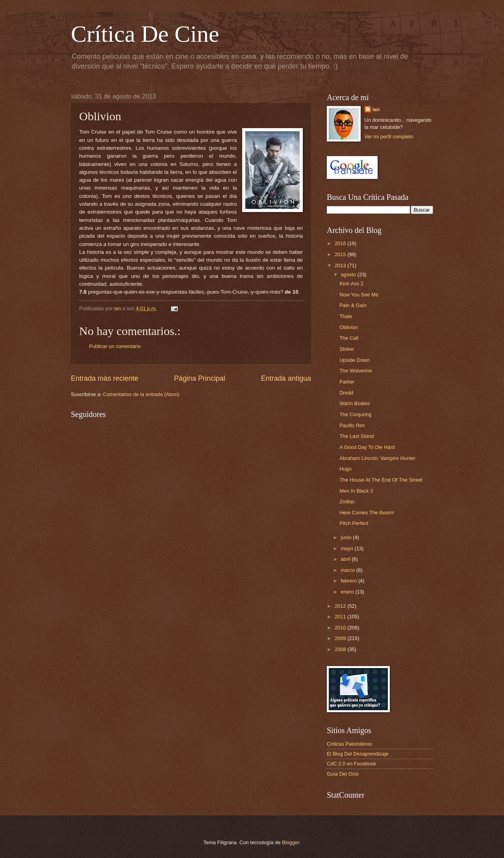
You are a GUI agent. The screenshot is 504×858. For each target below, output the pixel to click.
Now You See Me (359, 295)
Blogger (291, 842)
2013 (341, 265)
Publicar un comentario (115, 346)
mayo (347, 548)
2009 (341, 638)
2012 (341, 606)
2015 (341, 254)
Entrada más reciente (105, 378)
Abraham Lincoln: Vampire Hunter (377, 458)
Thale (346, 316)
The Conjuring (355, 414)
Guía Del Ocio (343, 774)
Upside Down (355, 360)
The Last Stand (357, 436)
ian (376, 109)
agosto (349, 275)
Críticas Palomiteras (349, 744)
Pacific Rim (352, 425)
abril (346, 559)
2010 (341, 628)
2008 (341, 649)
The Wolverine (356, 371)
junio (347, 537)
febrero (349, 581)
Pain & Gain (353, 305)
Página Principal (200, 378)
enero (348, 592)
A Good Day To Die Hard (367, 447)
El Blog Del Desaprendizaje (358, 754)
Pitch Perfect (354, 523)
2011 (341, 617)
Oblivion (349, 327)
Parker (347, 382)
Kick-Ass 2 (351, 284)
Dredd (346, 393)
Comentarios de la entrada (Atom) (141, 394)
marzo (348, 570)
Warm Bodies (355, 403)
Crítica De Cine (145, 34)
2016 (341, 243)
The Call (349, 338)
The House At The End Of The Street (381, 480)
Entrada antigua (286, 378)
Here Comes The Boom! (367, 513)
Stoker (347, 349)
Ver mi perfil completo (389, 137)
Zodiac (347, 502)
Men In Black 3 (356, 491)
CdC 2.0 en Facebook (351, 764)
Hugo (346, 469)
